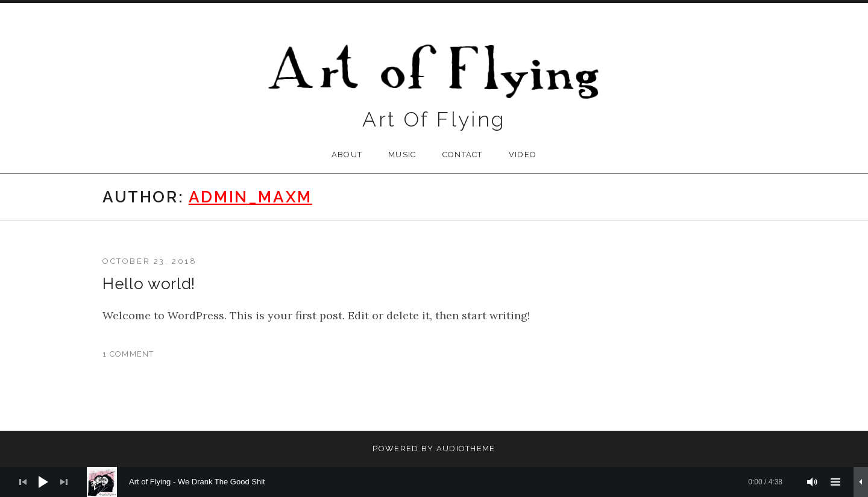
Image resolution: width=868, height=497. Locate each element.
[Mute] (813, 482)
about (347, 155)
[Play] (43, 482)
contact (463, 155)
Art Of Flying (434, 119)
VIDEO (523, 155)
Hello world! (149, 284)
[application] (434, 482)
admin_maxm (250, 197)
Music (402, 155)
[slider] (441, 482)
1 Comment (128, 354)
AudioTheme (466, 449)
